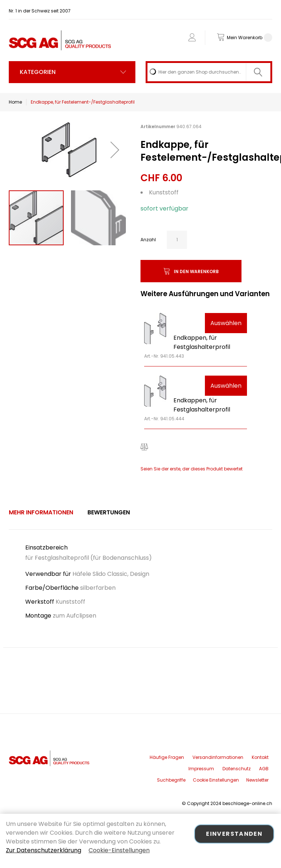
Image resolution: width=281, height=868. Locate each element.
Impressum (201, 769)
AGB (264, 769)
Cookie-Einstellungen (119, 850)
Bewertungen (109, 512)
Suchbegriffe (171, 780)
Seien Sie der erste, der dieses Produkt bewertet (192, 469)
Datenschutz (237, 769)
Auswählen (226, 323)
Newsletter (257, 780)
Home (15, 102)
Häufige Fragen (167, 757)
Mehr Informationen (41, 512)
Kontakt (260, 757)
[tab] (41, 513)
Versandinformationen (218, 757)
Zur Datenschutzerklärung (44, 850)
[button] (115, 150)
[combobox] (209, 72)
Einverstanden (234, 834)
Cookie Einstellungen (216, 780)
